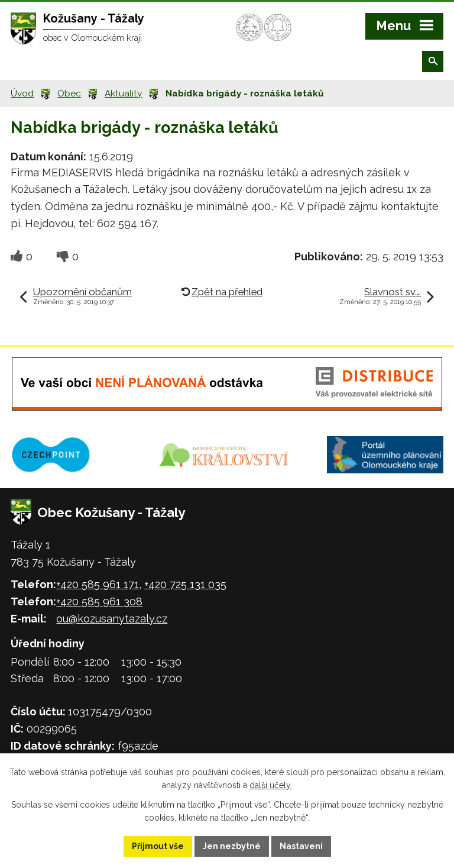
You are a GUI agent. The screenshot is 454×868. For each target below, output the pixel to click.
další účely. (271, 786)
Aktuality (123, 93)
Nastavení (301, 846)
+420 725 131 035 (185, 584)
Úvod (22, 93)
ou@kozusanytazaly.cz (112, 619)
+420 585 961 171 (98, 584)
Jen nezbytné (232, 846)
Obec (69, 93)
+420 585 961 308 (99, 601)
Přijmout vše (158, 846)
